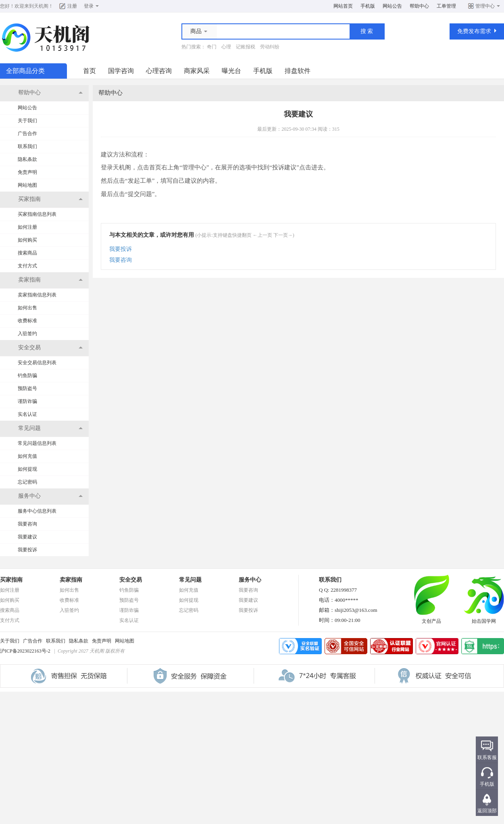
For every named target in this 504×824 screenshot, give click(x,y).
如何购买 (27, 240)
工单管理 (446, 6)
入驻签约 (27, 334)
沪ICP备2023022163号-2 (25, 651)
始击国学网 (484, 619)
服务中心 (250, 580)
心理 (226, 47)
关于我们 (27, 121)
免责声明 (27, 172)
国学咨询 (121, 71)
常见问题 (190, 580)
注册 (72, 6)
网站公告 (392, 6)
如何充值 (27, 456)
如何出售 (27, 308)
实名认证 (27, 414)
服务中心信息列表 (37, 511)
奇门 (212, 47)
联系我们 (27, 146)
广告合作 (27, 134)
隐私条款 (27, 159)
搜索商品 (27, 253)
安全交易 (131, 580)
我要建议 (27, 537)
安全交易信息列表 (37, 363)
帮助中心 (419, 6)
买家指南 (11, 580)
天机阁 (41, 6)
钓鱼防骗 (27, 375)
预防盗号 (27, 388)
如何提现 (27, 469)
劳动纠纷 (270, 47)
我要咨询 (27, 524)
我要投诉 (27, 550)
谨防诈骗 (27, 401)
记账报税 (246, 47)
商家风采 (197, 71)
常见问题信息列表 (37, 443)
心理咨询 (159, 71)
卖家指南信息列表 (37, 295)
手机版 (368, 6)
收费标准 (27, 321)
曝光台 (231, 71)
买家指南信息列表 (37, 214)
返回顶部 (487, 811)
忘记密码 (27, 482)
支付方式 (27, 266)
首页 (90, 71)
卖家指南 (71, 580)
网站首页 (343, 6)
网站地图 (27, 185)
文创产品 (431, 619)
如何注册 (27, 227)
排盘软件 (298, 71)
